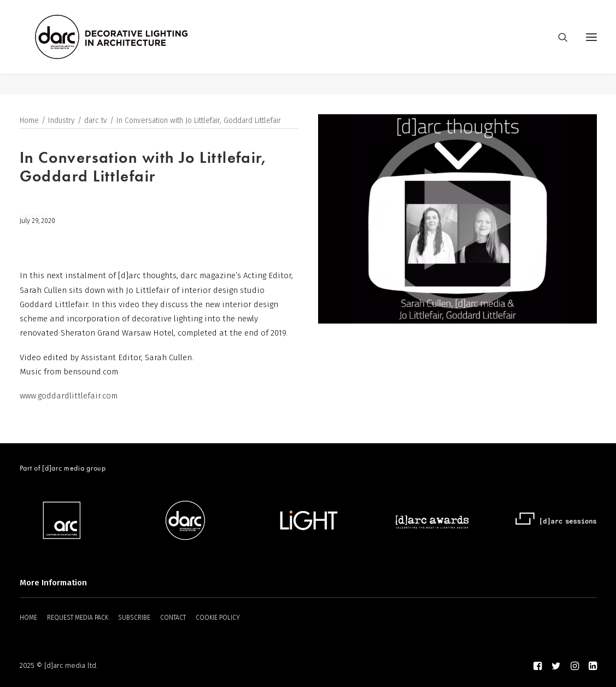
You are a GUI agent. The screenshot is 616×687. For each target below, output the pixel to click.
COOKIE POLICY (218, 618)
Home (29, 121)
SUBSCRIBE (134, 618)
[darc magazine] (133, 48)
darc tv (96, 121)
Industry (61, 121)
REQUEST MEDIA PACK (78, 618)
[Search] (558, 48)
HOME (28, 618)
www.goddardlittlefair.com (69, 396)
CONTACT (173, 618)
